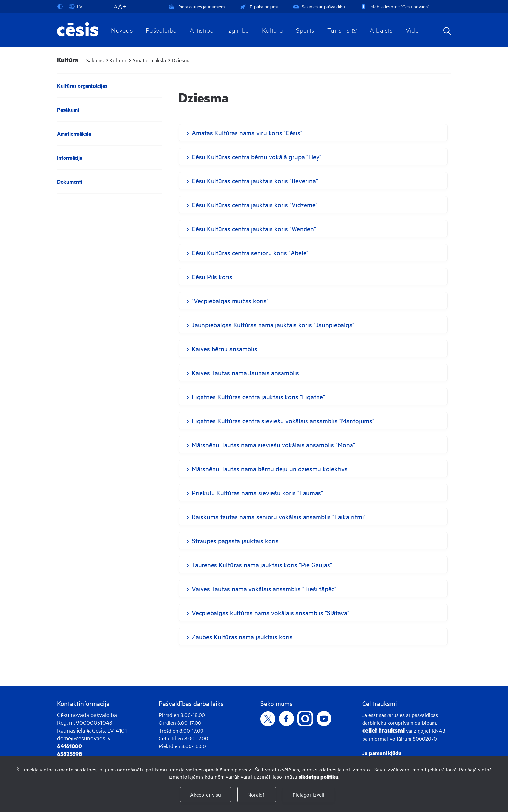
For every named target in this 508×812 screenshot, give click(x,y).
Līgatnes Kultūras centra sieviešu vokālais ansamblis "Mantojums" (283, 420)
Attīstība (202, 30)
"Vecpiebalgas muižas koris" (230, 300)
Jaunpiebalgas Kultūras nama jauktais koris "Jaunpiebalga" (273, 324)
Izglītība (238, 30)
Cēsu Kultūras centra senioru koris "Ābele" (250, 252)
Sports (305, 30)
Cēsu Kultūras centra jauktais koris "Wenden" (254, 228)
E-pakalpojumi (258, 6)
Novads (122, 30)
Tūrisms (338, 30)
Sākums (95, 60)
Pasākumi (68, 109)
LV (75, 6)
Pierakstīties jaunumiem (196, 6)
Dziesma (181, 60)
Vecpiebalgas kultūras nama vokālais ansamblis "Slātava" (271, 612)
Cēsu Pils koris (212, 276)
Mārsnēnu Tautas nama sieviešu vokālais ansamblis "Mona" (273, 444)
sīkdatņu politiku (318, 776)
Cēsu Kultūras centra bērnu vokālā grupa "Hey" (257, 156)
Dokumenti (70, 181)
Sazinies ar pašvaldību (318, 6)
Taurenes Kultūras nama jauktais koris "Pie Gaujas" (262, 564)
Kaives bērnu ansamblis (225, 348)
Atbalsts (381, 30)
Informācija (70, 157)
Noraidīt (257, 794)
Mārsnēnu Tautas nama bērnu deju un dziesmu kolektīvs (270, 468)
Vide (412, 30)
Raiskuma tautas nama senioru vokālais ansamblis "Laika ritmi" (279, 516)
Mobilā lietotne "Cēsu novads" (394, 6)
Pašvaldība (161, 30)
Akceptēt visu (206, 794)
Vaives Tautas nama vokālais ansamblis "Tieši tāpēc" (264, 588)
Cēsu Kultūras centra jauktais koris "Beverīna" (255, 180)
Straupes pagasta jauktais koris (235, 540)
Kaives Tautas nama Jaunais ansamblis (245, 372)
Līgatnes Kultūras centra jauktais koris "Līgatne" (258, 396)
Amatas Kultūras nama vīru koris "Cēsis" (247, 132)
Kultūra (273, 30)
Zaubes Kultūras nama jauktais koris (242, 636)
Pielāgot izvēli (308, 794)
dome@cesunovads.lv (84, 738)
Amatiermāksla (149, 60)
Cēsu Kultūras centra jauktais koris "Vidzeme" (255, 204)
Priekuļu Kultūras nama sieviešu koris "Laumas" (257, 492)
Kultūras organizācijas (82, 85)
